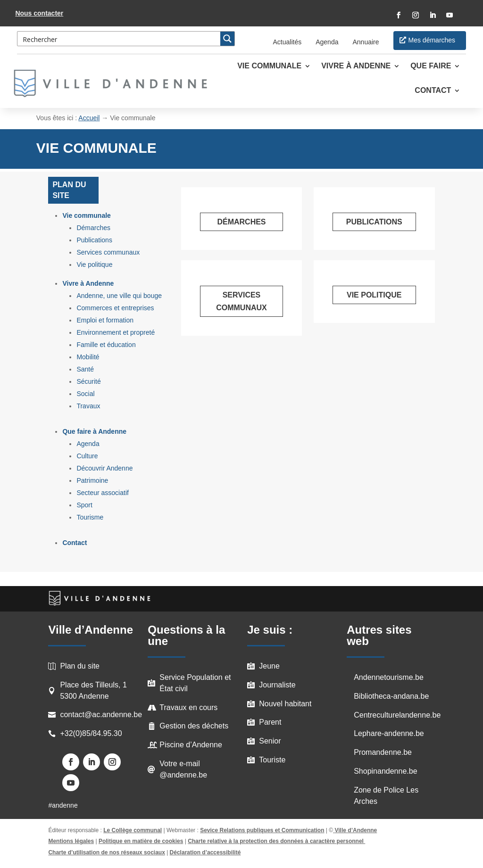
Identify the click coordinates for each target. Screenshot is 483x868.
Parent (270, 722)
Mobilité (88, 357)
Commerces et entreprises (115, 308)
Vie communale (269, 66)
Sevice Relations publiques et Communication (262, 830)
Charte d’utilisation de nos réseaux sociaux (106, 852)
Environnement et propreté (116, 332)
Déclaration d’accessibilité (205, 852)
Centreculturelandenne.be (397, 715)
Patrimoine (92, 480)
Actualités (287, 42)
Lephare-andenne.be (389, 733)
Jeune (269, 666)
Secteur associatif (103, 493)
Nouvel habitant (285, 704)
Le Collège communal (133, 830)
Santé (85, 369)
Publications (94, 240)
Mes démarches (432, 40)
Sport (84, 505)
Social (85, 394)
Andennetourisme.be (389, 677)
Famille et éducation (106, 345)
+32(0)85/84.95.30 (91, 733)
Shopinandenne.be (385, 771)
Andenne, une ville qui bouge (119, 296)
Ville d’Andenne (355, 830)
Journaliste (277, 685)
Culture (87, 456)
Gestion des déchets (194, 726)
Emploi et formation (105, 320)
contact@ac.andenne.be (101, 715)
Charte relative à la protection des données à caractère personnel (276, 841)
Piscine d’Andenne (191, 745)
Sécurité (88, 381)
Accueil (89, 118)
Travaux (88, 406)
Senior (270, 741)
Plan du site (80, 666)
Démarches (93, 228)
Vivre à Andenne (356, 66)
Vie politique (94, 265)
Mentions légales (71, 841)
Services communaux (108, 252)
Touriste (272, 760)
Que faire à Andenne (94, 431)
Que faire (431, 66)
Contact (433, 91)
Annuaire (366, 42)
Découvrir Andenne (104, 468)
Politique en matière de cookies (141, 841)
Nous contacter (39, 13)
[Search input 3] (119, 39)
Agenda (327, 42)
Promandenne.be (383, 752)
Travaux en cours (188, 707)
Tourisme (90, 517)
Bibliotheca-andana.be (391, 696)
